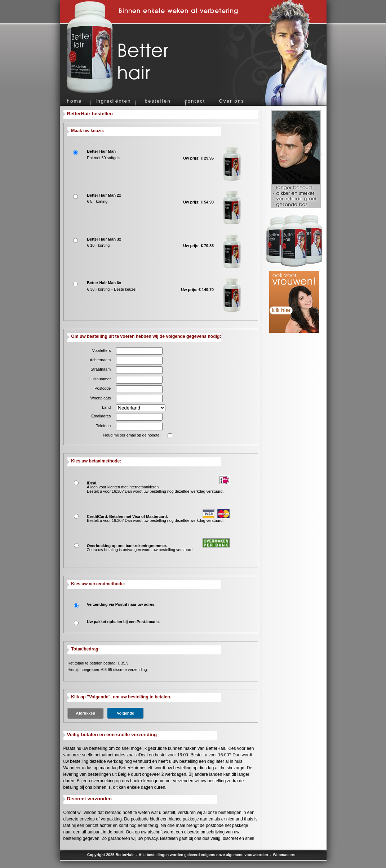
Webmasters (284, 855)
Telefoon (103, 426)
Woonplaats (100, 398)
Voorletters (102, 350)
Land (106, 407)
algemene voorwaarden (247, 855)
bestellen (158, 101)
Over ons (232, 101)
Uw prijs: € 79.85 (198, 246)
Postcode (103, 388)
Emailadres (101, 416)
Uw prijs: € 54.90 (198, 202)
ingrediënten (113, 101)
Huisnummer (100, 379)
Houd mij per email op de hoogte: (132, 435)
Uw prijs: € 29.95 (198, 158)
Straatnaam (101, 369)
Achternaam (100, 360)
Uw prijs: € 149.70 (197, 290)
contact (195, 101)
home (75, 101)
